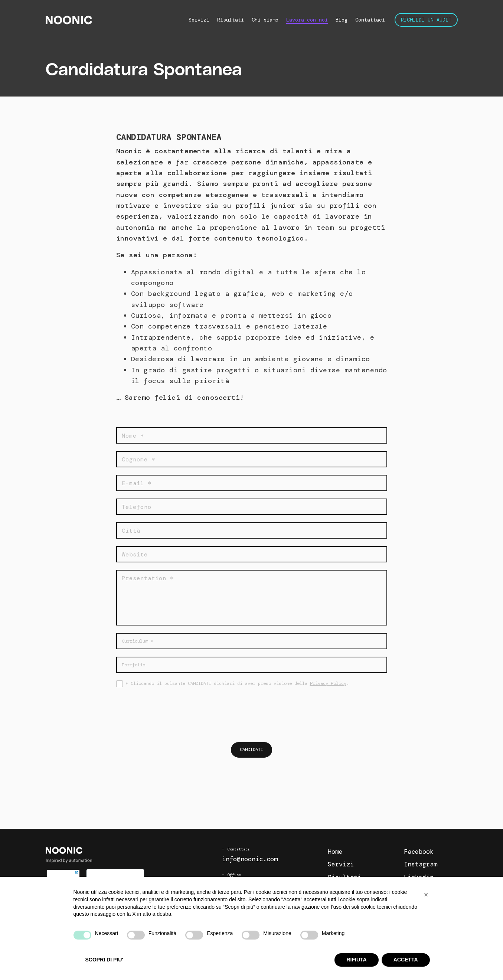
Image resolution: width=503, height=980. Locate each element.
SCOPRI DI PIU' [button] (104, 960)
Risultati (231, 20)
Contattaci (370, 20)
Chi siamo (265, 20)
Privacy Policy (328, 683)
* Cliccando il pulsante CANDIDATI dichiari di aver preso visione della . (237, 683)
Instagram (421, 865)
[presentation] (252, 714)
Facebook (419, 852)
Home (335, 852)
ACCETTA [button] (406, 960)
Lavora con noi (307, 20)
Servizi (199, 20)
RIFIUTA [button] (356, 960)
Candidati (252, 750)
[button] (426, 895)
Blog (342, 20)
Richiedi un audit (426, 20)
